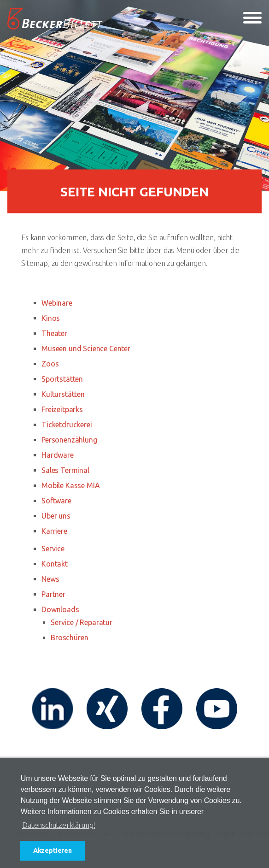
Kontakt (55, 564)
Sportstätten (62, 379)
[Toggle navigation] (252, 19)
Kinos (51, 318)
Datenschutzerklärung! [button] (59, 825)
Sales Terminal (65, 470)
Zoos (50, 364)
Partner (53, 594)
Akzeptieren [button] (53, 850)
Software (56, 501)
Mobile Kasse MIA (70, 485)
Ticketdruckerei (67, 425)
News (50, 579)
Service (53, 549)
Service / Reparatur (82, 622)
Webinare (57, 303)
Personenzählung (69, 440)
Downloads (60, 609)
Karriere (54, 531)
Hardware (58, 455)
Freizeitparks (62, 409)
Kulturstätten (63, 394)
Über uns (56, 516)
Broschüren (69, 638)
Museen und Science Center (86, 348)
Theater (54, 333)
